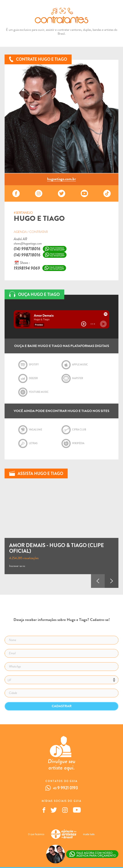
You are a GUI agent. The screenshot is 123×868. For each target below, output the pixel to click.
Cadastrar (62, 706)
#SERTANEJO (23, 213)
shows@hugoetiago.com (28, 244)
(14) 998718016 (27, 249)
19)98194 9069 (27, 268)
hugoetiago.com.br (61, 179)
